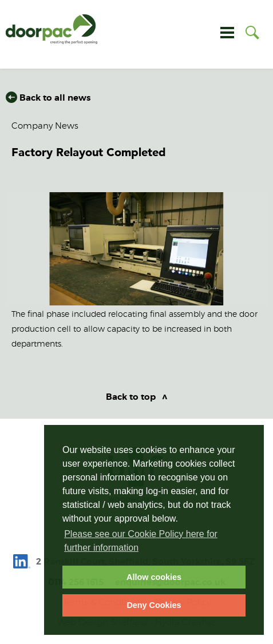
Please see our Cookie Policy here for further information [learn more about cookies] (141, 541)
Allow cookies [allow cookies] (154, 577)
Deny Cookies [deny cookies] (154, 605)
